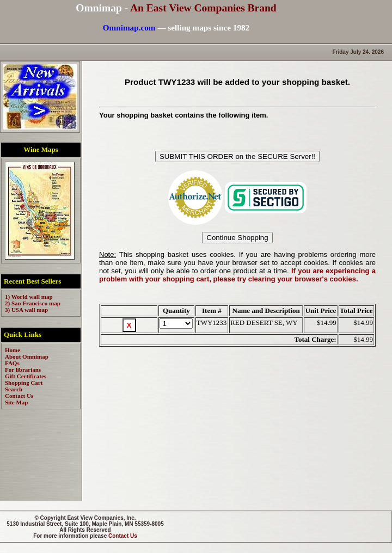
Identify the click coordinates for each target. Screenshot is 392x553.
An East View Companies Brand (203, 8)
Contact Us (123, 536)
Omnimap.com (129, 27)
